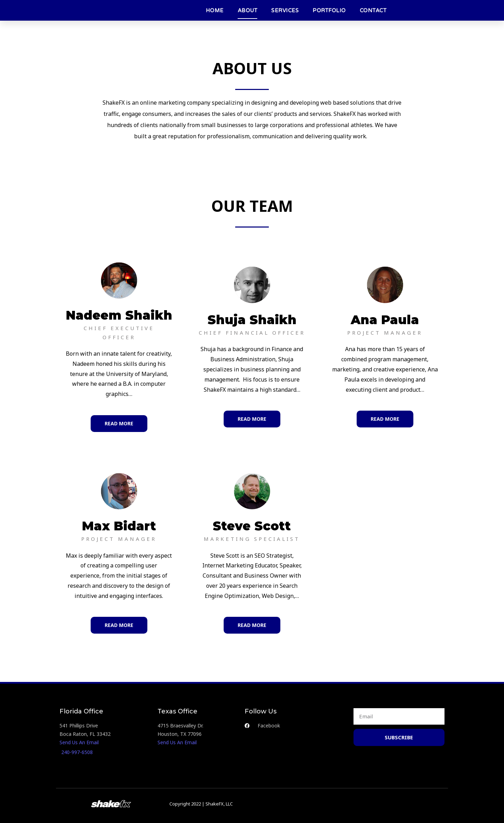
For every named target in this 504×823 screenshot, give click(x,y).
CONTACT (373, 11)
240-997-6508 (77, 752)
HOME (215, 11)
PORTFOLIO (329, 11)
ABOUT (248, 11)
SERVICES (285, 11)
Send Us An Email (79, 742)
